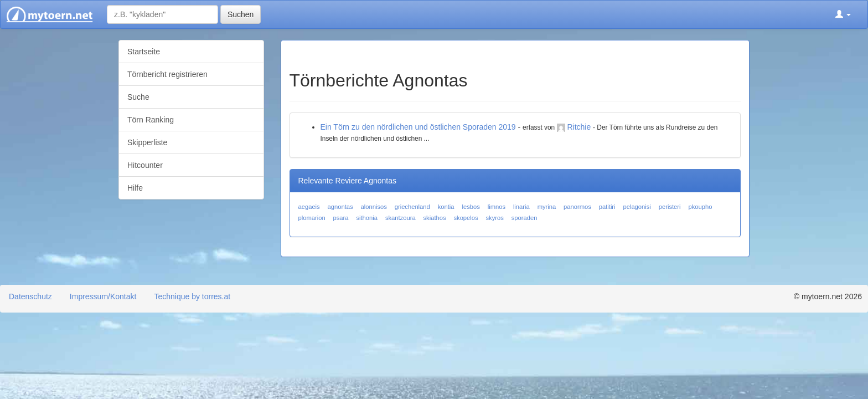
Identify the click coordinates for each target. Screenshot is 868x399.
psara (341, 218)
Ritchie (579, 127)
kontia (446, 207)
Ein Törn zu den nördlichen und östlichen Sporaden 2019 (418, 127)
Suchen (241, 14)
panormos (577, 207)
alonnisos (374, 207)
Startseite (144, 52)
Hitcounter (145, 165)
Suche (138, 97)
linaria (521, 207)
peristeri (670, 207)
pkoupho (700, 207)
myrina (547, 207)
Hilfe (135, 188)
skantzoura (401, 218)
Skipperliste (147, 142)
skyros (494, 218)
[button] (843, 14)
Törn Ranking (151, 120)
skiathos (435, 218)
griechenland (412, 207)
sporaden (525, 218)
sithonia (367, 218)
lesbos (471, 207)
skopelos (466, 218)
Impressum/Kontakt (103, 296)
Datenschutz (30, 296)
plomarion (312, 218)
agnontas (340, 207)
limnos (497, 207)
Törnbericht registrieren (167, 74)
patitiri (607, 207)
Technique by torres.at (192, 296)
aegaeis (309, 207)
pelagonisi (637, 207)
